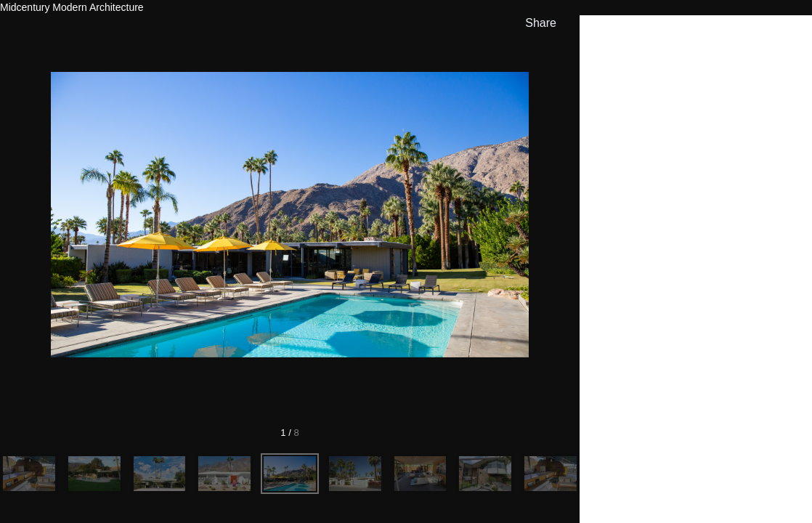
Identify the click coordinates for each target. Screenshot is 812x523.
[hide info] (787, 34)
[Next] (506, 214)
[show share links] (538, 23)
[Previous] (74, 214)
